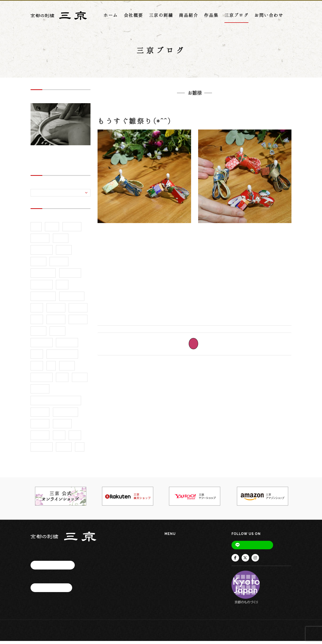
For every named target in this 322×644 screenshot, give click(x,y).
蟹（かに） (42, 450)
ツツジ (38, 264)
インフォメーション (182, 598)
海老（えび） (65, 415)
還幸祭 (64, 450)
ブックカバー (43, 276)
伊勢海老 (56, 311)
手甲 (62, 380)
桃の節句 (197, 112)
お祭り (61, 241)
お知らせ (40, 241)
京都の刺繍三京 (156, 112)
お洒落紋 (72, 230)
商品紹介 (188, 17)
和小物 (57, 334)
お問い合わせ (269, 17)
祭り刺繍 (40, 438)
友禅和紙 (56, 322)
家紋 (37, 357)
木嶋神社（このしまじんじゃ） (56, 403)
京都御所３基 (72, 299)
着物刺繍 (40, 426)
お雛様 (180, 112)
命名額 (38, 334)
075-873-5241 (61, 579)
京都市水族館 (43, 299)
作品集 (211, 17)
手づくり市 (42, 380)
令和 (37, 311)
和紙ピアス (42, 345)
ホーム (111, 17)
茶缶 (75, 438)
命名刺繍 (78, 322)
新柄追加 (40, 392)
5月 (36, 230)
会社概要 (134, 17)
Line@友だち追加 (256, 548)
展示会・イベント (62, 357)
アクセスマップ (53, 568)
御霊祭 (67, 369)
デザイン (59, 264)
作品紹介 (78, 311)
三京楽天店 (70, 276)
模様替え (40, 415)
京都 (62, 288)
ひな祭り (217, 112)
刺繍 (37, 322)
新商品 (80, 380)
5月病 (52, 230)
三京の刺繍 (161, 17)
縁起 (59, 438)
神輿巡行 (62, 426)
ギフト (64, 253)
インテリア (42, 253)
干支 (37, 369)
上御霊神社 (42, 288)
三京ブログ (237, 17)
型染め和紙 (67, 345)
